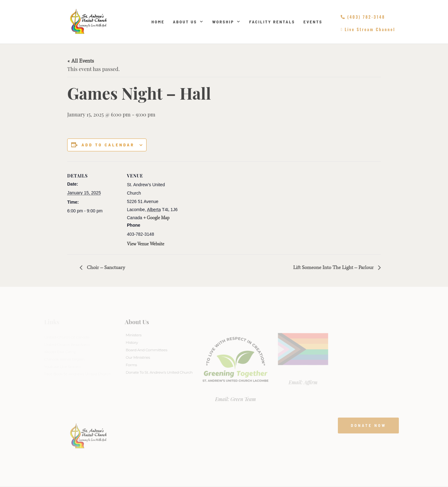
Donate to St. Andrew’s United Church (159, 372)
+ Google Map (156, 218)
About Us (188, 22)
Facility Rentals (272, 22)
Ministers (134, 335)
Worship (226, 22)
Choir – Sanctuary (105, 267)
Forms (131, 365)
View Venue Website (146, 244)
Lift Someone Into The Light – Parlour (334, 267)
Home (158, 22)
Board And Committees (147, 350)
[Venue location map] (219, 204)
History (132, 342)
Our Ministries (138, 357)
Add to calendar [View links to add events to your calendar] (108, 145)
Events (313, 22)
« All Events (81, 61)
